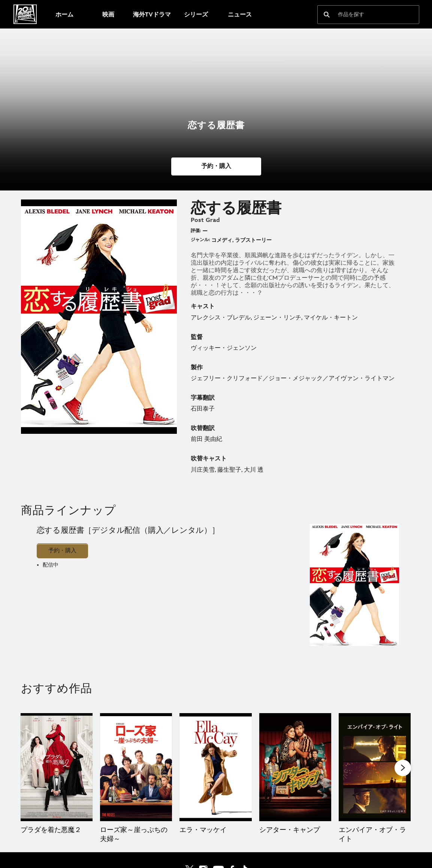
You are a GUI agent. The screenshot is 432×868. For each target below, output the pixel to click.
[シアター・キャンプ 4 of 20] (295, 767)
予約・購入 (62, 551)
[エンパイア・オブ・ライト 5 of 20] (375, 767)
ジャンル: (200, 240)
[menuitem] (64, 14)
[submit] (327, 15)
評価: (196, 231)
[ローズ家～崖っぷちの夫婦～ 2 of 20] (136, 767)
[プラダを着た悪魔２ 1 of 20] (57, 767)
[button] (216, 166)
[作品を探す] (363, 15)
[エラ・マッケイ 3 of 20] (215, 767)
